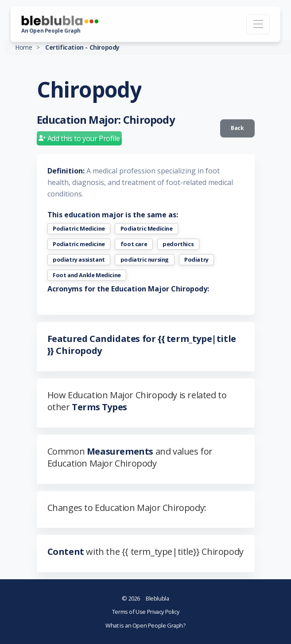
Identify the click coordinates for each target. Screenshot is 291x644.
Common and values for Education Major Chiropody (130, 457)
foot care (134, 244)
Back (237, 128)
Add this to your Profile (79, 138)
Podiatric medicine (79, 244)
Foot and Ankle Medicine (87, 275)
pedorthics (178, 244)
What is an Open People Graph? (145, 625)
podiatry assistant (79, 260)
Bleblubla (145, 598)
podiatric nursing (145, 260)
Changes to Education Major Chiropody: (127, 508)
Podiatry (196, 260)
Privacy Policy (163, 612)
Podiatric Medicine (79, 229)
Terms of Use (130, 612)
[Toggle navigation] (258, 24)
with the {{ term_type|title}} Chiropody (145, 552)
